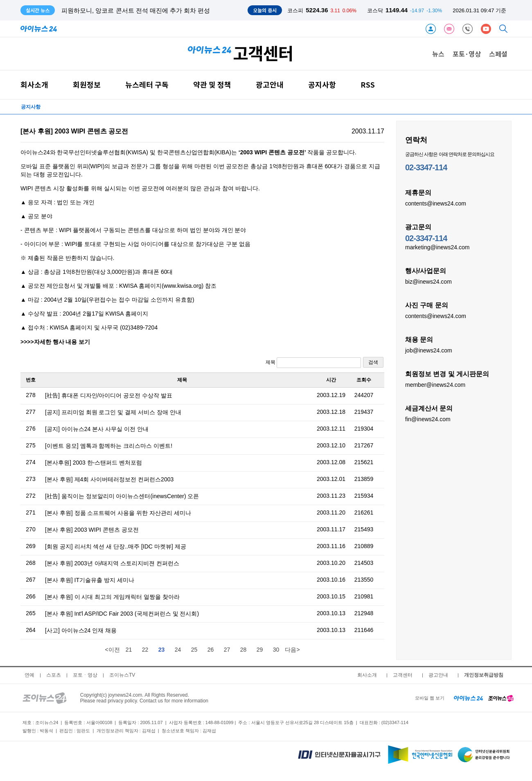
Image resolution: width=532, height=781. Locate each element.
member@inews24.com (435, 384)
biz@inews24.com (428, 281)
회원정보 (87, 85)
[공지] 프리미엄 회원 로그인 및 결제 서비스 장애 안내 (113, 412)
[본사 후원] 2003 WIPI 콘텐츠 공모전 (92, 530)
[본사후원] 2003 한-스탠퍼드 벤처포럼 (94, 463)
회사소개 (34, 85)
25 (194, 650)
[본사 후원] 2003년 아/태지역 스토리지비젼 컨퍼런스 (112, 563)
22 (145, 650)
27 (227, 650)
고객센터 (403, 675)
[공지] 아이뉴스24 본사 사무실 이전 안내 (97, 429)
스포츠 (54, 675)
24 (178, 650)
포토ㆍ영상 (85, 675)
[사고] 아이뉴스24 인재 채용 (81, 630)
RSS (368, 85)
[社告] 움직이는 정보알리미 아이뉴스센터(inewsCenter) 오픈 (122, 496)
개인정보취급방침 (484, 675)
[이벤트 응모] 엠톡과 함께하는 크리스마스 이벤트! (109, 446)
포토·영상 (467, 54)
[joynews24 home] (501, 698)
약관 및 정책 (212, 85)
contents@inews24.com (436, 203)
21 (129, 650)
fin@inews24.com (428, 419)
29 (260, 650)
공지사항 (322, 85)
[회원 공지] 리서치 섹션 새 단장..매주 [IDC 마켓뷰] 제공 (116, 546)
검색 (373, 362)
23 (162, 650)
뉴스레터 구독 (147, 85)
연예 (29, 675)
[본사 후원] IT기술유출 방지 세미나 (90, 580)
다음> (292, 650)
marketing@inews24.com (437, 247)
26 (211, 650)
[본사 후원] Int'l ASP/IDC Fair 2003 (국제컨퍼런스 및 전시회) (122, 614)
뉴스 (438, 54)
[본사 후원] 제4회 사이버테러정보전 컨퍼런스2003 (109, 479)
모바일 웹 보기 (430, 698)
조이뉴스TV (122, 675)
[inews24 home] (468, 698)
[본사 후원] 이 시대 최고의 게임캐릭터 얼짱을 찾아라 (112, 597)
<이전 (112, 650)
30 (276, 650)
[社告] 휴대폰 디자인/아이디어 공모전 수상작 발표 (109, 395)
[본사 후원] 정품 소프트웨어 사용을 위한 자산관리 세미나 (118, 513)
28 (243, 650)
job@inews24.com (429, 350)
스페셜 (498, 54)
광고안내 (270, 85)
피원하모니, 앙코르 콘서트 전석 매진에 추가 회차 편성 (136, 10)
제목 (313, 363)
